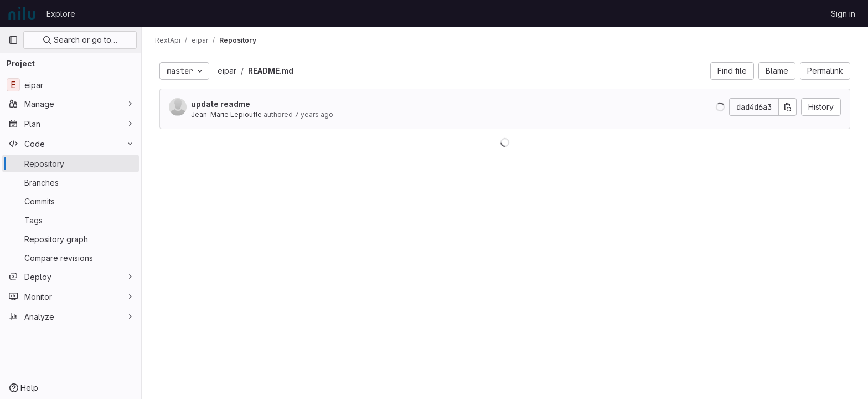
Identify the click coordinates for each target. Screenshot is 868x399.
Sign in (843, 14)
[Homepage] (22, 13)
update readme (221, 104)
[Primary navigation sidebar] (13, 40)
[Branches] (71, 182)
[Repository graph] (71, 239)
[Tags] (71, 220)
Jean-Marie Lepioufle (226, 114)
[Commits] (71, 201)
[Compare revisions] (71, 258)
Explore (61, 14)
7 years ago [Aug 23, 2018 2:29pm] (314, 114)
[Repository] (71, 163)
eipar (227, 71)
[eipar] (71, 85)
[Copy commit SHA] (788, 107)
